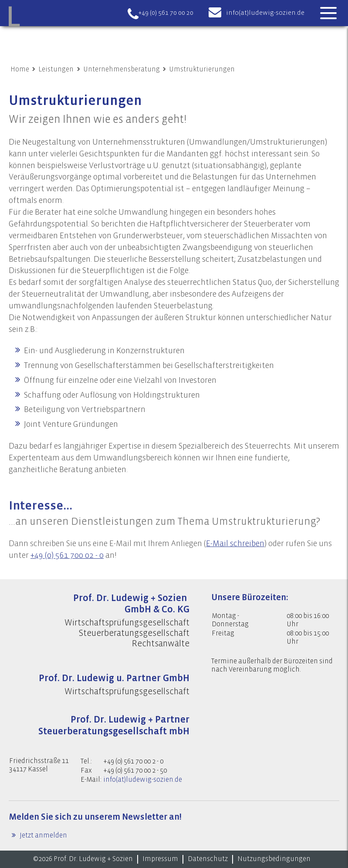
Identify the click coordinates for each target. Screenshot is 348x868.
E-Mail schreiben (235, 561)
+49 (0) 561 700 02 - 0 (67, 573)
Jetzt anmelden (43, 835)
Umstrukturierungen (202, 69)
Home (20, 69)
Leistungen (56, 69)
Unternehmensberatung (122, 69)
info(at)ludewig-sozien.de (265, 13)
